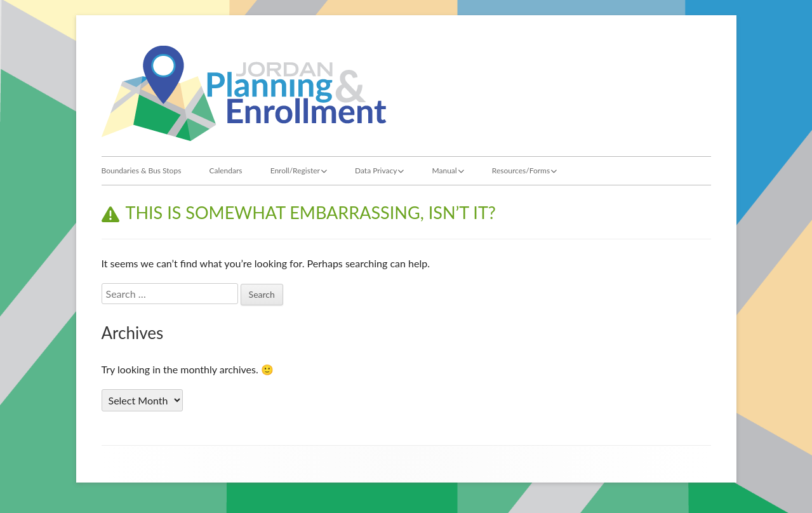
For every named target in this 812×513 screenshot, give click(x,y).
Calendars (225, 170)
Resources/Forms (521, 170)
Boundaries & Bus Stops (142, 170)
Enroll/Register (295, 170)
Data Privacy (376, 170)
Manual (445, 170)
